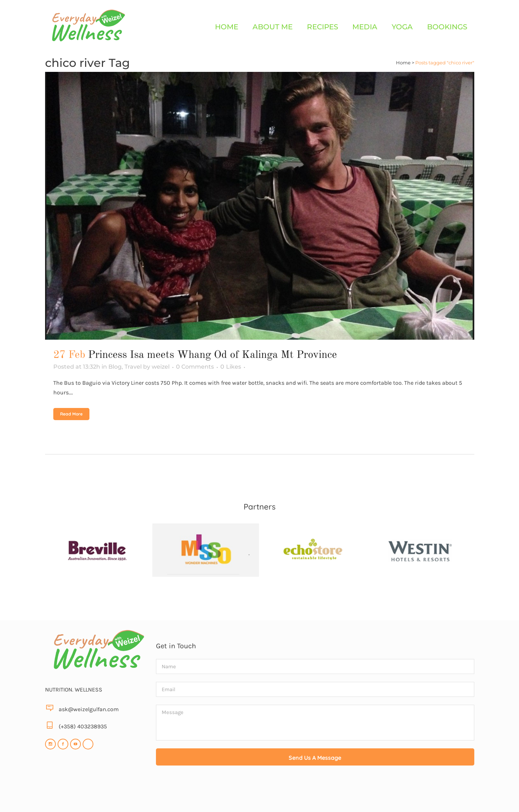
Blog (115, 367)
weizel (161, 367)
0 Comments (195, 367)
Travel (133, 367)
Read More (71, 414)
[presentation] (315, 791)
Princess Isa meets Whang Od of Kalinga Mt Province (212, 355)
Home (403, 63)
